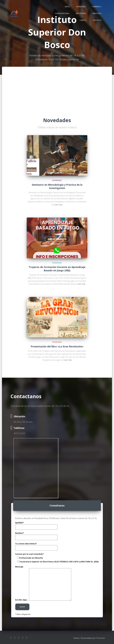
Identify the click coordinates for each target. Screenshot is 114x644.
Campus (83, 20)
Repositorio (81, 14)
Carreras (97, 7)
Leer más (58, 205)
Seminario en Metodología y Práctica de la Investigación (57, 186)
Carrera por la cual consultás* (29, 554)
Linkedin (23, 638)
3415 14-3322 (19, 433)
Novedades (81, 7)
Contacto (97, 20)
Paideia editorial (62, 14)
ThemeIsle (101, 638)
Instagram (15, 638)
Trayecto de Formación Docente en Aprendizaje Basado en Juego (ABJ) (57, 269)
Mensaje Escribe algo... (43, 583)
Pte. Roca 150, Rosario (23, 422)
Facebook (11, 638)
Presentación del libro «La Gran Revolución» (57, 346)
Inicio (67, 7)
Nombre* (36, 535)
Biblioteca (97, 14)
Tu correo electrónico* (36, 546)
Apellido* (36, 525)
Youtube (19, 638)
